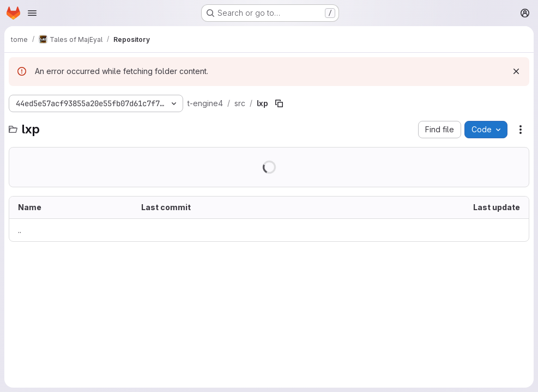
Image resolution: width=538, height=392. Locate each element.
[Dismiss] (516, 71)
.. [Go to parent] (20, 230)
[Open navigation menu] (32, 13)
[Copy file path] (279, 103)
